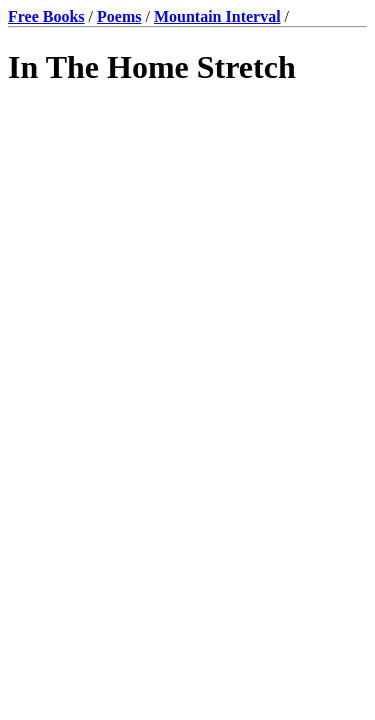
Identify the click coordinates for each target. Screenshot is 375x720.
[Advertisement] (187, 313)
